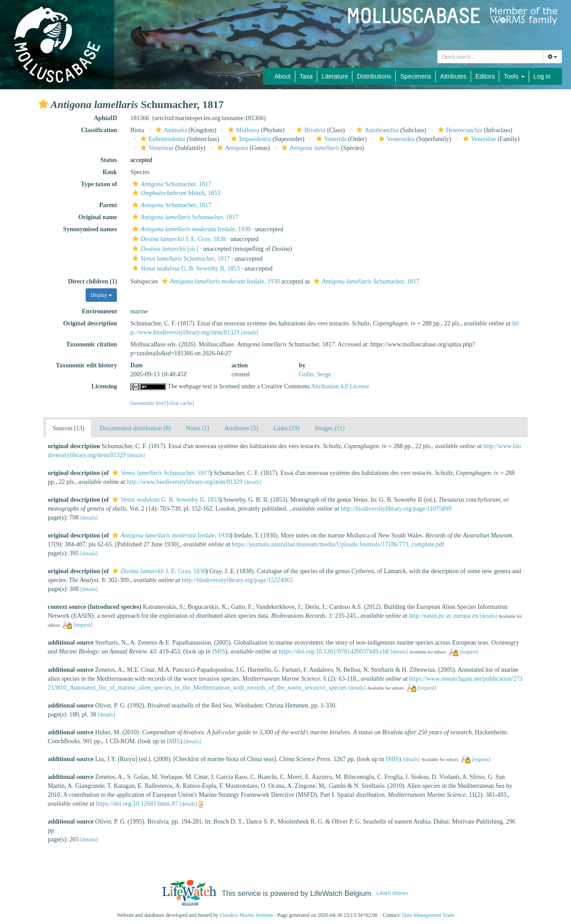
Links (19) (287, 428)
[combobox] (490, 57)
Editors (485, 76)
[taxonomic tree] (148, 403)
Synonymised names (90, 229)
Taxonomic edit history (86, 365)
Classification (99, 130)
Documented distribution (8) (135, 428)
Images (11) (330, 428)
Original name (98, 217)
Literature (335, 76)
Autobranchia (376, 130)
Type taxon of (99, 184)
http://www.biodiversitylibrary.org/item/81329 (184, 482)
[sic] (164, 249)
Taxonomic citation (91, 344)
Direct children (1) (92, 281)
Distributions (374, 76)
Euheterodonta (162, 139)
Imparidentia (250, 139)
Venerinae (156, 148)
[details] (250, 333)
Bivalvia (310, 130)
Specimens (416, 76)
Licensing (104, 386)
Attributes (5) (241, 428)
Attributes (453, 76)
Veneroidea (396, 139)
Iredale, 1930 (190, 229)
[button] (43, 104)
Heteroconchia (459, 130)
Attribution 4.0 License (340, 386)
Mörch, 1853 (175, 193)
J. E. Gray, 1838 (178, 239)
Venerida (330, 139)
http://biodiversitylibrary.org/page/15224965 (238, 580)
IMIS (219, 651)
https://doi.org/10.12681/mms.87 (137, 804)
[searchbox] (490, 57)
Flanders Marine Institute (247, 915)
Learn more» (393, 893)
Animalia (170, 130)
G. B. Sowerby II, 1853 (185, 268)
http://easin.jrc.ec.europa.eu (444, 616)
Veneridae (478, 139)
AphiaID (105, 118)
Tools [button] (514, 76)
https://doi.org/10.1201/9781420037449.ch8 (334, 651)
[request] (83, 625)
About (283, 76)
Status (109, 160)
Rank (110, 172)
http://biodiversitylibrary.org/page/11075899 (396, 509)
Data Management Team (428, 915)
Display (101, 295)
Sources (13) (68, 428)
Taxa (306, 76)
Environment (99, 311)
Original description (90, 323)
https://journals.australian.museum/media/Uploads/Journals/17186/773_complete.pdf (338, 544)
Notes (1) (198, 428)
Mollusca (242, 130)
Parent (108, 205)
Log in (542, 76)
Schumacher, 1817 (171, 184)
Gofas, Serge (315, 374)
